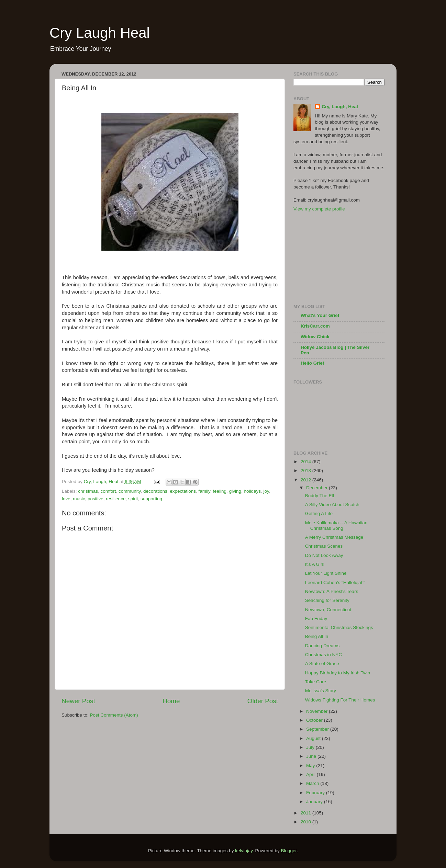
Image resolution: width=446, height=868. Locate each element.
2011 (306, 813)
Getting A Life (319, 513)
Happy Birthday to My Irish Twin (338, 673)
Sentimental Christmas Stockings (339, 627)
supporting (151, 499)
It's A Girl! (315, 564)
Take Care (316, 682)
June (312, 756)
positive (96, 499)
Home (171, 701)
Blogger (289, 851)
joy (266, 491)
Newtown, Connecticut (328, 610)
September (318, 729)
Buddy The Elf (320, 496)
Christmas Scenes (324, 546)
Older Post (263, 701)
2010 (306, 822)
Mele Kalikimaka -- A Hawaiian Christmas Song (336, 526)
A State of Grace (322, 664)
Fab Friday (316, 619)
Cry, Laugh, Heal (340, 107)
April (311, 774)
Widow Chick (315, 337)
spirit (133, 499)
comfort (108, 491)
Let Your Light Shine (326, 573)
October (315, 720)
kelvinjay (244, 851)
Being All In (317, 636)
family (204, 491)
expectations (183, 491)
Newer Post (78, 701)
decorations (155, 491)
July (311, 747)
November (317, 711)
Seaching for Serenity (327, 600)
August (314, 738)
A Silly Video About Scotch (332, 505)
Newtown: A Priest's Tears (332, 591)
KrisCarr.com (315, 326)
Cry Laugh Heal (100, 33)
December (317, 488)
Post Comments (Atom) (114, 715)
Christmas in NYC (324, 655)
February (316, 793)
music (79, 499)
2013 (306, 471)
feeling (220, 491)
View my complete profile (319, 209)
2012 (306, 480)
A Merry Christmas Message (334, 537)
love (66, 499)
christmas (88, 491)
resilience (116, 499)
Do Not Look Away (324, 555)
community (130, 491)
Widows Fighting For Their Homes (340, 700)
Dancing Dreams (322, 646)
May (311, 766)
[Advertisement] (328, 257)
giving (235, 491)
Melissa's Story (321, 691)
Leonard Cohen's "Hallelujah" (335, 583)
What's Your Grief (320, 315)
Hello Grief (312, 363)
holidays (252, 491)
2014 (306, 462)
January (315, 802)
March (313, 783)
